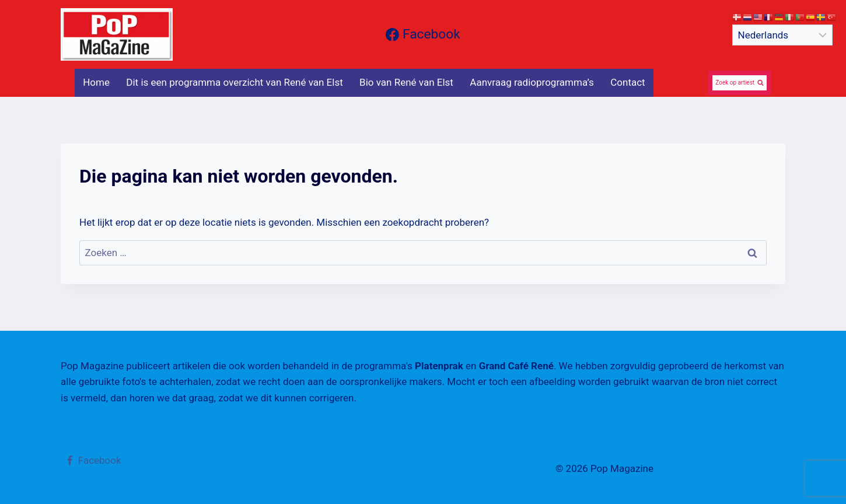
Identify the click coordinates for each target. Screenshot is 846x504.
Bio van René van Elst (406, 82)
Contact (627, 82)
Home (96, 82)
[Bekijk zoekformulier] (740, 83)
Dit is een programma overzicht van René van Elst (234, 82)
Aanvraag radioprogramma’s (532, 82)
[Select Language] (782, 35)
